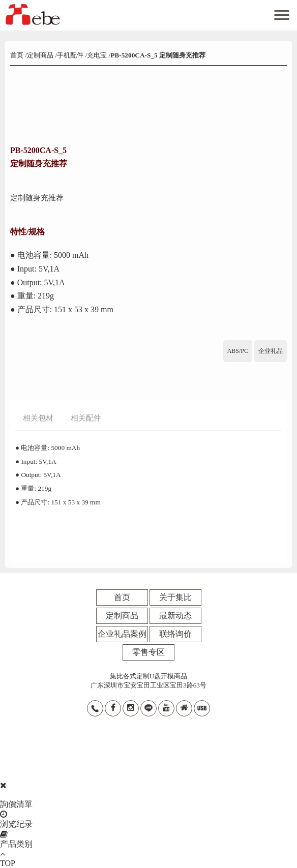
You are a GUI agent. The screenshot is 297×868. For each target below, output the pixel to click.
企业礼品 (271, 351)
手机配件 (70, 55)
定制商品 (40, 55)
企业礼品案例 (122, 634)
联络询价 (175, 634)
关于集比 (175, 597)
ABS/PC (238, 351)
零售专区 (148, 652)
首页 (18, 55)
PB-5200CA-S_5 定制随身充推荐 (158, 55)
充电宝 (97, 55)
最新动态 (175, 616)
